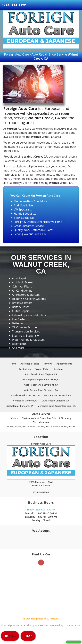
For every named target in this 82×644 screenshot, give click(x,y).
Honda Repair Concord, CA (25, 395)
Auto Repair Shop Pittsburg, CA (41, 390)
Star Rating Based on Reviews (40, 619)
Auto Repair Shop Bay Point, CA (41, 385)
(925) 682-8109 (14, 5)
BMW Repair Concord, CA (58, 395)
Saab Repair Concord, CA (20, 406)
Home (13, 364)
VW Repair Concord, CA (26, 401)
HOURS (10, 636)
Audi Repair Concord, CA (56, 401)
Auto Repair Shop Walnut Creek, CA (41, 379)
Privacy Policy (42, 369)
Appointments (64, 364)
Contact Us (25, 369)
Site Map (59, 369)
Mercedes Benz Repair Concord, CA (56, 406)
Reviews (48, 364)
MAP (28, 636)
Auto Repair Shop (30, 364)
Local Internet (73, 625)
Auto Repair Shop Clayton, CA (41, 374)
